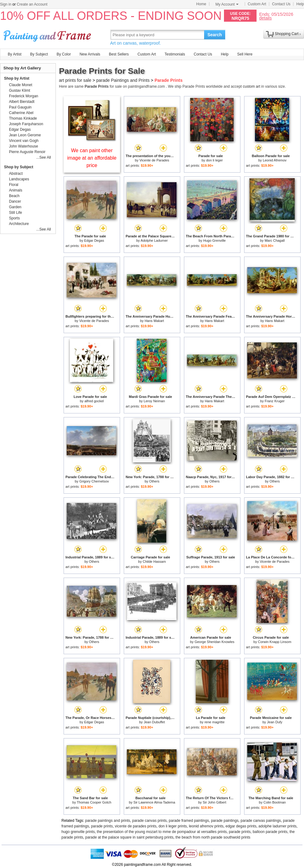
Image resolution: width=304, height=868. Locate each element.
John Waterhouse (24, 146)
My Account (227, 4)
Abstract (16, 174)
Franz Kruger (275, 401)
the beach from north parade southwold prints (213, 837)
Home (201, 4)
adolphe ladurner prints (277, 826)
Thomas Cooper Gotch (94, 802)
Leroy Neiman (154, 401)
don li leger (214, 160)
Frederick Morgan (24, 96)
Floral (14, 185)
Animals (16, 190)
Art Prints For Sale (48, 35)
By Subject (39, 54)
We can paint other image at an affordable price (92, 158)
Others (154, 481)
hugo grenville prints (78, 832)
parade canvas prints (149, 821)
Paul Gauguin (20, 107)
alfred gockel (94, 401)
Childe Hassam (154, 562)
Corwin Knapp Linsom (275, 642)
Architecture (19, 224)
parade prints (102, 826)
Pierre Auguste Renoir (27, 152)
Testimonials (175, 54)
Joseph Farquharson (26, 124)
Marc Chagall (275, 240)
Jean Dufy (275, 722)
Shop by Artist (17, 78)
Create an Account (32, 4)
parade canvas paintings (261, 821)
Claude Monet (21, 85)
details (265, 18)
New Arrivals (90, 54)
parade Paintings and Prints (123, 80)
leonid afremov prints (206, 826)
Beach (14, 196)
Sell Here (245, 54)
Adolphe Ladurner (154, 240)
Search (215, 35)
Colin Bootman (275, 802)
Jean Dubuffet (154, 722)
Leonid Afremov (275, 160)
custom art (252, 86)
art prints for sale (75, 80)
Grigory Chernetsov (94, 481)
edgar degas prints (241, 826)
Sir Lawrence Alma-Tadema (154, 802)
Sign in (6, 4)
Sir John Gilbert (214, 802)
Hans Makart (154, 321)
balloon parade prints (270, 832)
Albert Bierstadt (22, 102)
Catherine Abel (21, 113)
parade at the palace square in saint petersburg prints (129, 837)
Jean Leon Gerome (25, 135)
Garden (15, 207)
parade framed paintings (189, 821)
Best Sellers (119, 54)
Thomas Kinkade (23, 118)
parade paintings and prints (108, 821)
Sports (14, 218)
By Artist (15, 54)
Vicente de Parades (154, 160)
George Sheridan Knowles (214, 642)
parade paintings (225, 821)
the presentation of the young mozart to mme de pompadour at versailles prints (162, 832)
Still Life (16, 213)
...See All (44, 157)
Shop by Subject (19, 167)
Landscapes (19, 179)
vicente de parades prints (136, 826)
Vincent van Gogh (24, 141)
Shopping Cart (287, 34)
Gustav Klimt (20, 90)
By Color (64, 54)
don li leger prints (173, 826)
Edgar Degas (94, 240)
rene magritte (215, 722)
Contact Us (281, 4)
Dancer (15, 201)
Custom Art (257, 4)
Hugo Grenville (215, 240)
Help (300, 4)
